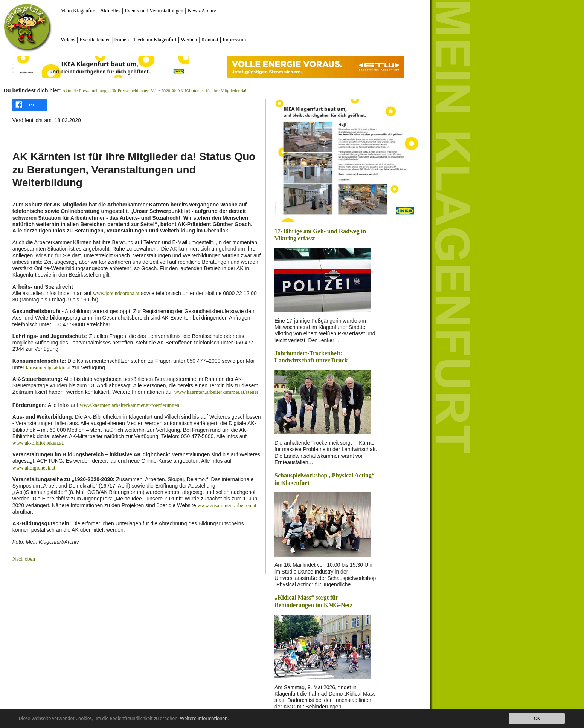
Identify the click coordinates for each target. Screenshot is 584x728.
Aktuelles (110, 11)
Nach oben (24, 559)
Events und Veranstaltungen (154, 11)
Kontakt (210, 40)
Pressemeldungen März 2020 (144, 91)
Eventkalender (95, 40)
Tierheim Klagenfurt (155, 40)
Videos (68, 40)
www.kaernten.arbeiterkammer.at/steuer (216, 392)
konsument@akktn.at (48, 368)
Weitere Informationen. (204, 718)
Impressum (234, 40)
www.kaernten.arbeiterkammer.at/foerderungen (130, 405)
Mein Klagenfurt (78, 11)
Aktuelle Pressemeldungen (87, 91)
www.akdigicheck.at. (35, 468)
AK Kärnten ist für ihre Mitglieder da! (212, 91)
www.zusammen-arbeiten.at (227, 505)
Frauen (121, 40)
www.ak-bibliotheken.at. (38, 443)
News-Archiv (202, 11)
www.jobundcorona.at (116, 293)
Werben (189, 40)
